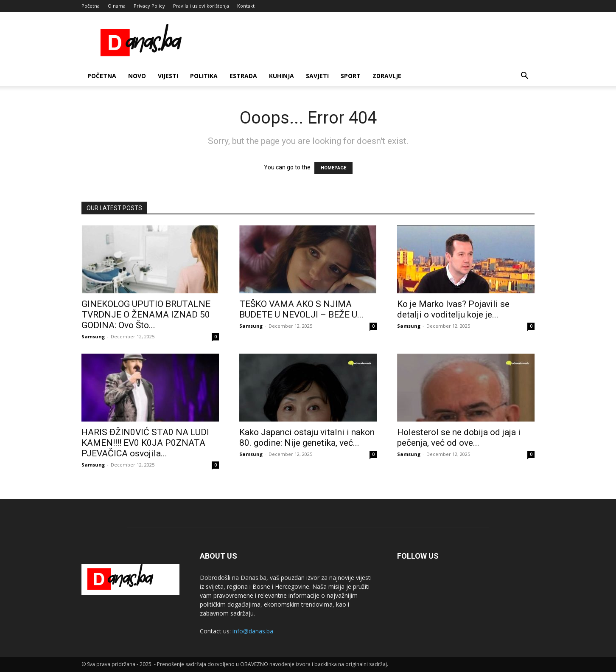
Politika (204, 76)
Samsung (93, 336)
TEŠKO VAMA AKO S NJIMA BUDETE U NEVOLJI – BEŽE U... (301, 309)
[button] (524, 77)
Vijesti (168, 76)
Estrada (243, 76)
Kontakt (246, 6)
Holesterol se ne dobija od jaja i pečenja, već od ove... (459, 437)
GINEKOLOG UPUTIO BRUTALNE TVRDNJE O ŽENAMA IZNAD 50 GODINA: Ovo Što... (146, 315)
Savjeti (317, 76)
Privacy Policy (149, 6)
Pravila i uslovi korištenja (201, 6)
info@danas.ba (253, 631)
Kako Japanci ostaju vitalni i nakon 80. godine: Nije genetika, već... (307, 437)
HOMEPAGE (333, 168)
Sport (351, 76)
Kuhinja (281, 76)
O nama (117, 6)
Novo (137, 76)
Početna (91, 6)
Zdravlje (387, 76)
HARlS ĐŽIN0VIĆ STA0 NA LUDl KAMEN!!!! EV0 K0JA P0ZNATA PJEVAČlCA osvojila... (145, 443)
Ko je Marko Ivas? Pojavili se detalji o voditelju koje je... (453, 309)
